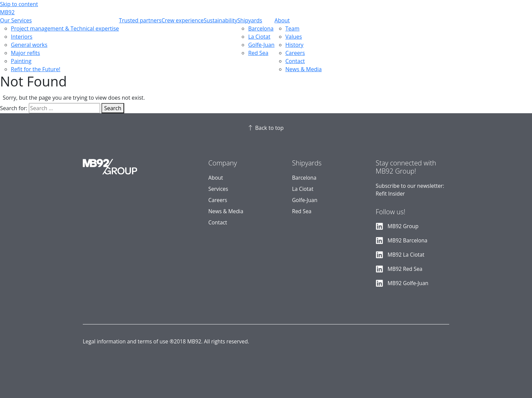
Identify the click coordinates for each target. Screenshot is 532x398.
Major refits (25, 53)
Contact (295, 61)
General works (29, 45)
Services (218, 189)
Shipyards (250, 20)
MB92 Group (403, 226)
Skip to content (19, 4)
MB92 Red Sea (405, 269)
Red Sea (258, 53)
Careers (295, 53)
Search (113, 108)
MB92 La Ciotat (406, 255)
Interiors (22, 37)
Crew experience (183, 20)
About (282, 20)
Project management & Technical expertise (65, 28)
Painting (21, 61)
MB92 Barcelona (407, 241)
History (294, 45)
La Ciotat (259, 37)
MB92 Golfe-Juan (408, 283)
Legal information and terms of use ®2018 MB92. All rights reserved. (166, 342)
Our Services (16, 20)
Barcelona (261, 28)
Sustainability (220, 20)
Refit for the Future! (36, 69)
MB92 (7, 12)
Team (292, 28)
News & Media (303, 69)
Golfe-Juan (261, 45)
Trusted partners (140, 20)
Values (294, 37)
